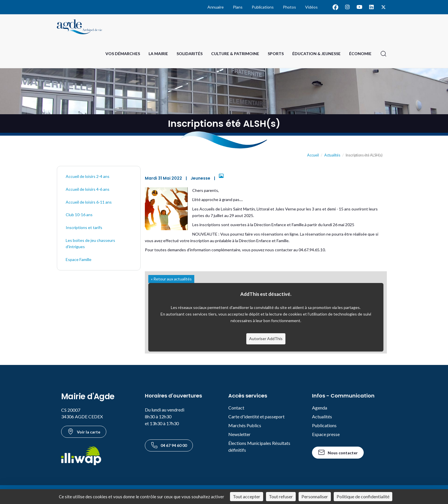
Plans (238, 7)
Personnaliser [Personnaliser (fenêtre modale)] (315, 496)
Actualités (332, 155)
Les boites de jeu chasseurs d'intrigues (90, 244)
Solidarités (190, 54)
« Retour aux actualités (171, 279)
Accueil (313, 155)
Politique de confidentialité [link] (363, 496)
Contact (236, 408)
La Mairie (158, 54)
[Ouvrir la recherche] (383, 54)
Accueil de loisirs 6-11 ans (89, 202)
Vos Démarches (123, 54)
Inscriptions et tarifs (84, 227)
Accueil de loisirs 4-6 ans (88, 189)
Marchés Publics (245, 425)
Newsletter (239, 434)
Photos (289, 7)
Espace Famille (79, 259)
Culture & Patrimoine (235, 54)
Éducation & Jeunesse (316, 54)
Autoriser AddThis (266, 339)
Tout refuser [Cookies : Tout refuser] (281, 496)
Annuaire (216, 7)
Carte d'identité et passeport (256, 416)
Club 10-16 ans (79, 215)
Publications (263, 7)
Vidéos (311, 7)
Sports (276, 54)
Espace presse (326, 434)
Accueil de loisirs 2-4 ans (88, 176)
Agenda (320, 408)
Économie (360, 54)
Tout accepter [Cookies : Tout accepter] (247, 496)
